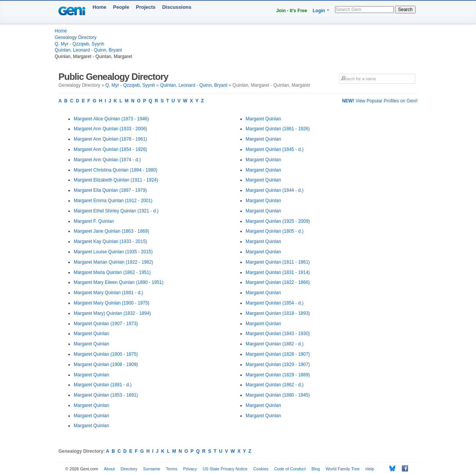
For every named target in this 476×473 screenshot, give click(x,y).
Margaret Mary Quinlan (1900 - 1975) (112, 303)
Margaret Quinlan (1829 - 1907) (278, 364)
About (109, 469)
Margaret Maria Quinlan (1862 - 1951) (112, 272)
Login (319, 11)
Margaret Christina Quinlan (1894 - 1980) (116, 170)
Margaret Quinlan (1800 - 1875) (106, 354)
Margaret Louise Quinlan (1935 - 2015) (113, 252)
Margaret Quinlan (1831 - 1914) (278, 272)
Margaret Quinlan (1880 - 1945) (278, 395)
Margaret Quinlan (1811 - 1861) (278, 262)
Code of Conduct (290, 469)
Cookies (261, 469)
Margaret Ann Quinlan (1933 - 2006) (110, 129)
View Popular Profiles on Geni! (380, 101)
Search (405, 10)
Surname (152, 469)
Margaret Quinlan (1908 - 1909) (106, 364)
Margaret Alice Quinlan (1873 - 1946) (111, 119)
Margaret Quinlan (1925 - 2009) (278, 221)
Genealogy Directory (75, 37)
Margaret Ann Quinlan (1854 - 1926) (110, 149)
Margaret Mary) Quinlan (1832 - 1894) (112, 313)
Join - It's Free (292, 11)
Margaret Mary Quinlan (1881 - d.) (108, 293)
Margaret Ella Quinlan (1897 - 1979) (110, 190)
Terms (172, 469)
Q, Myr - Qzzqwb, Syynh (79, 44)
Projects (146, 7)
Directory (129, 469)
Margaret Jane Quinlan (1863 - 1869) (111, 231)
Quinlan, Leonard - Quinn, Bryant (88, 50)
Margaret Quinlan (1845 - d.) (274, 149)
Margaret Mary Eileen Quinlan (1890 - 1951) (119, 282)
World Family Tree (342, 469)
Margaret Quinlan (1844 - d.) (274, 190)
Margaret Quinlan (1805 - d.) (274, 231)
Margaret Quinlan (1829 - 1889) (278, 375)
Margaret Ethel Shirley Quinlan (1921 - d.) (116, 211)
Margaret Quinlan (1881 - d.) (103, 385)
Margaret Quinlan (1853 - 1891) (106, 395)
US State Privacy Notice (225, 469)
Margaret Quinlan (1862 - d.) (274, 385)
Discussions (177, 7)
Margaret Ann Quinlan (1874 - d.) (107, 160)
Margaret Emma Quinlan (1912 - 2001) (113, 201)
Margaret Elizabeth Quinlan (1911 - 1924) (116, 180)
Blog (316, 469)
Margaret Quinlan (91, 334)
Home (99, 7)
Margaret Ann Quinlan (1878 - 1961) (110, 139)
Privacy (190, 469)
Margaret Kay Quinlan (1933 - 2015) (110, 241)
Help (370, 469)
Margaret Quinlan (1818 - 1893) (278, 313)
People (121, 7)
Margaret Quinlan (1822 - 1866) (278, 282)
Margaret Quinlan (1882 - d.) (274, 344)
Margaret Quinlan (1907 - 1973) (106, 324)
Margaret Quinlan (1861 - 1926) (278, 129)
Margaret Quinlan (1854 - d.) (274, 303)
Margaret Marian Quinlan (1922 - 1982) (113, 262)
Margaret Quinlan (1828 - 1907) (278, 354)
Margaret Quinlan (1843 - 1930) (278, 334)
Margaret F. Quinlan (94, 221)
